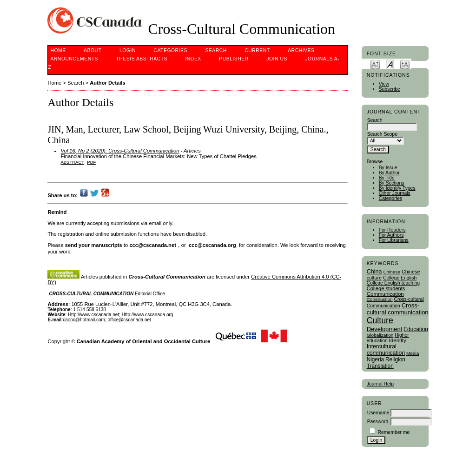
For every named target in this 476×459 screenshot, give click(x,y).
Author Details (107, 83)
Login (128, 50)
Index (193, 59)
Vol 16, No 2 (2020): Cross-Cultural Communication (120, 151)
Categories (390, 198)
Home (58, 50)
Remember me (394, 432)
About (93, 50)
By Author (389, 173)
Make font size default (390, 64)
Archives (301, 50)
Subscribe (390, 89)
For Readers (392, 230)
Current (257, 50)
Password (378, 422)
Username (378, 413)
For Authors (391, 235)
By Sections (392, 183)
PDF (91, 162)
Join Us (277, 59)
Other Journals (395, 193)
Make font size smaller (375, 64)
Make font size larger (405, 64)
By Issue (388, 168)
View (384, 84)
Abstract (72, 162)
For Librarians (394, 240)
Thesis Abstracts (142, 59)
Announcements (74, 59)
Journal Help (380, 384)
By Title (387, 178)
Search (216, 50)
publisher (234, 59)
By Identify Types (397, 188)
